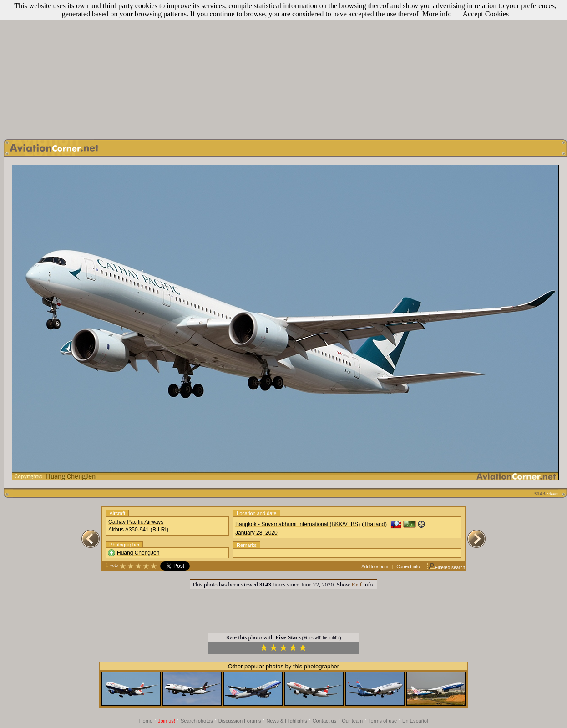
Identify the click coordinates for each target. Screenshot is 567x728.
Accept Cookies (486, 14)
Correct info (408, 567)
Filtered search (446, 568)
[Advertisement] (284, 67)
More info (437, 14)
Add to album (375, 567)
